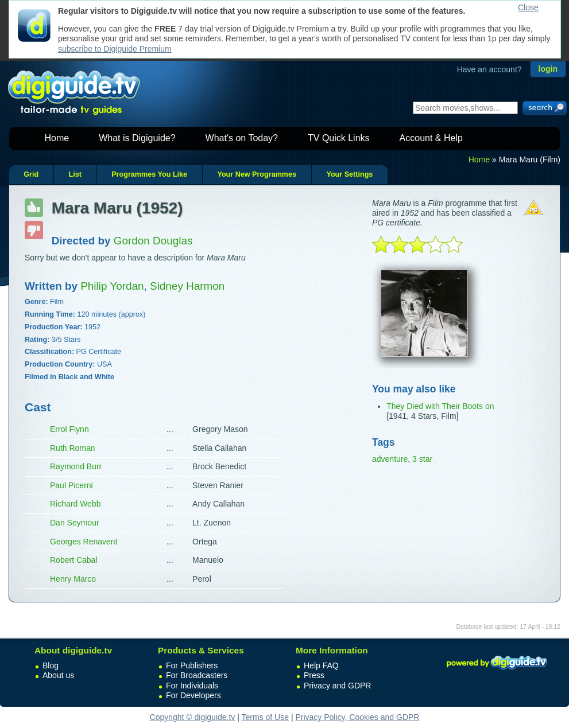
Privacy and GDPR (337, 686)
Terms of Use (265, 717)
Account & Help (431, 138)
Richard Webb (75, 504)
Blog (51, 665)
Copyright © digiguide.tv (193, 717)
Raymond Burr (76, 466)
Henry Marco (73, 579)
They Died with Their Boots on (440, 406)
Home (57, 138)
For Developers (193, 695)
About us (58, 675)
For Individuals (192, 686)
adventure (390, 459)
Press (314, 675)
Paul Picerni (71, 485)
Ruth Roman (73, 448)
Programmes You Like (149, 174)
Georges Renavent (84, 542)
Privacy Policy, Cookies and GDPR (357, 717)
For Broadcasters (197, 675)
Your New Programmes (257, 174)
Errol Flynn (69, 429)
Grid (31, 174)
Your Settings (349, 174)
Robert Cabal (74, 560)
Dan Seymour (75, 523)
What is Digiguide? (137, 138)
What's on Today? (242, 138)
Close (528, 7)
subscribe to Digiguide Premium (115, 49)
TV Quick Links (339, 138)
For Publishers (192, 665)
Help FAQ (321, 665)
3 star (422, 459)
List (75, 174)
